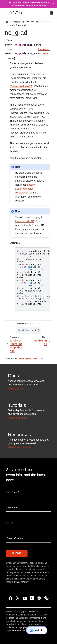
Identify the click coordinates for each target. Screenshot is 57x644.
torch (12, 25)
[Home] (7, 22)
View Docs (14, 389)
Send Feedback (27, 330)
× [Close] (53, 4)
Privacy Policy (21, 582)
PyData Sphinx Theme (28, 359)
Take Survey (40, 6)
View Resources (18, 447)
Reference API (18, 22)
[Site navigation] (6, 13)
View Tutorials (16, 418)
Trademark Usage (21, 631)
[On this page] (51, 13)
